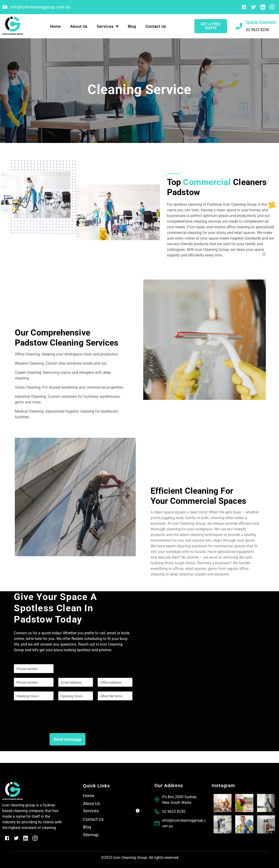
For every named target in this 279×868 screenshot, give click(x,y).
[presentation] (50, 723)
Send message (68, 739)
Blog (132, 26)
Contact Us (156, 26)
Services (108, 26)
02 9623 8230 (257, 30)
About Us (79, 26)
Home (55, 26)
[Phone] (34, 682)
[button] (111, 812)
